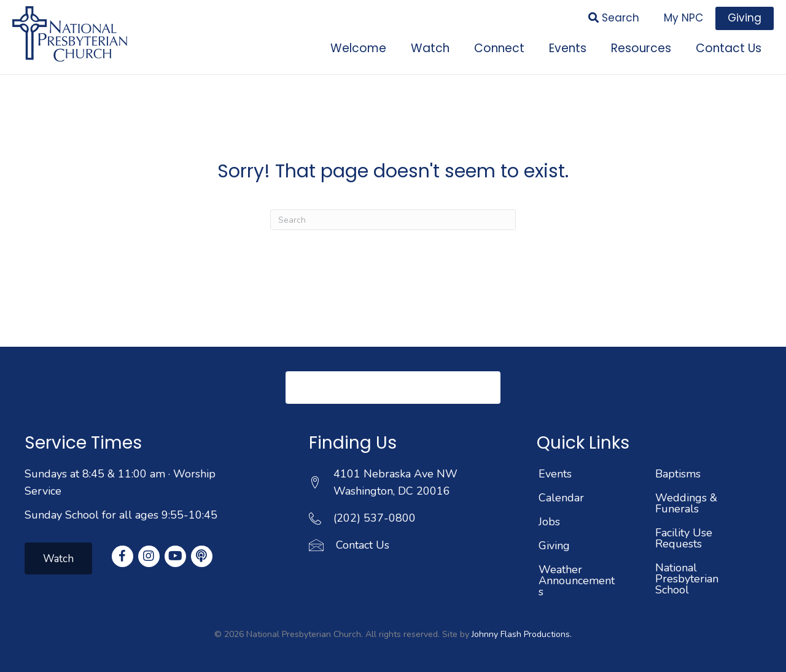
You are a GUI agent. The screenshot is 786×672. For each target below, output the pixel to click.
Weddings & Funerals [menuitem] (686, 503)
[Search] (393, 220)
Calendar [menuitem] (561, 498)
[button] (393, 387)
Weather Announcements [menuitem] (577, 581)
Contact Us (363, 545)
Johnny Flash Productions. (522, 634)
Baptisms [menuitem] (678, 474)
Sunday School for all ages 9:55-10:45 (121, 515)
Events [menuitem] (555, 474)
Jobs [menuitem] (549, 522)
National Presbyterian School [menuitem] (687, 579)
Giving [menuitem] (554, 546)
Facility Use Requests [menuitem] (684, 538)
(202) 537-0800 (375, 518)
